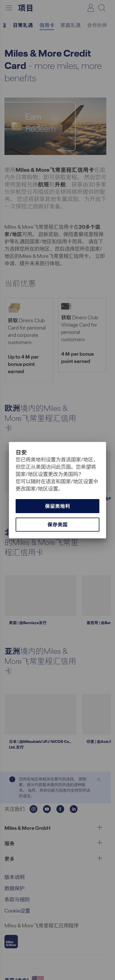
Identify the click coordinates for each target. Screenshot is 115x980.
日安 (21, 452)
